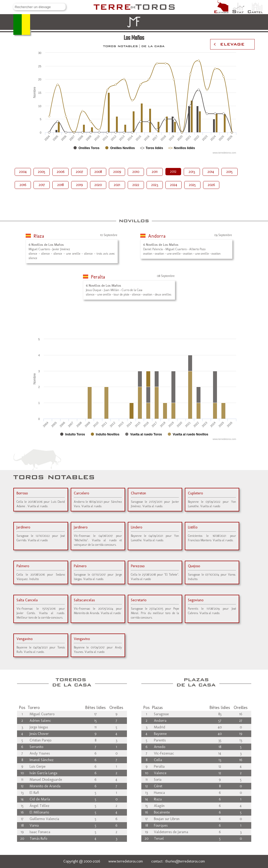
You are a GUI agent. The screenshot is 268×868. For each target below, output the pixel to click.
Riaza (39, 236)
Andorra (157, 236)
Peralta (98, 277)
